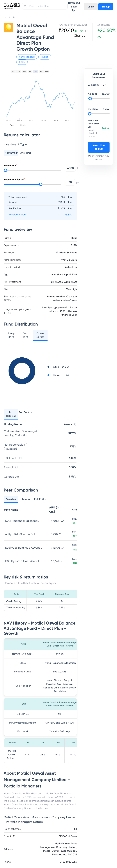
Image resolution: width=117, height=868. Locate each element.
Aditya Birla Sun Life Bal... (21, 534)
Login (91, 7)
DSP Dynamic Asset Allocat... (23, 561)
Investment (10, 165)
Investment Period (14, 179)
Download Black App (74, 7)
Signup (106, 7)
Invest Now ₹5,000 (99, 147)
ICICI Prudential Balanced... (22, 521)
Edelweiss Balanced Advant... (23, 548)
